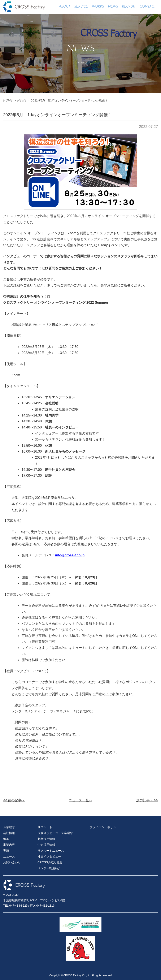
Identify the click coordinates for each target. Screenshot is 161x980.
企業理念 (9, 827)
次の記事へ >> (147, 800)
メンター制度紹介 (49, 868)
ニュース (9, 856)
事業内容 (9, 845)
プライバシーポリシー (104, 827)
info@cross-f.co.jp (70, 555)
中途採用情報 (46, 845)
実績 (6, 851)
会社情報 (9, 833)
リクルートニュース (51, 851)
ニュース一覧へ (80, 800)
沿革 (6, 839)
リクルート (45, 827)
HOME (8, 101)
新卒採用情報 (46, 839)
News (22, 101)
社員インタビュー (49, 856)
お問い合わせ (12, 862)
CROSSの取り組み (50, 862)
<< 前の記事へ (14, 800)
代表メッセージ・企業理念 (55, 833)
